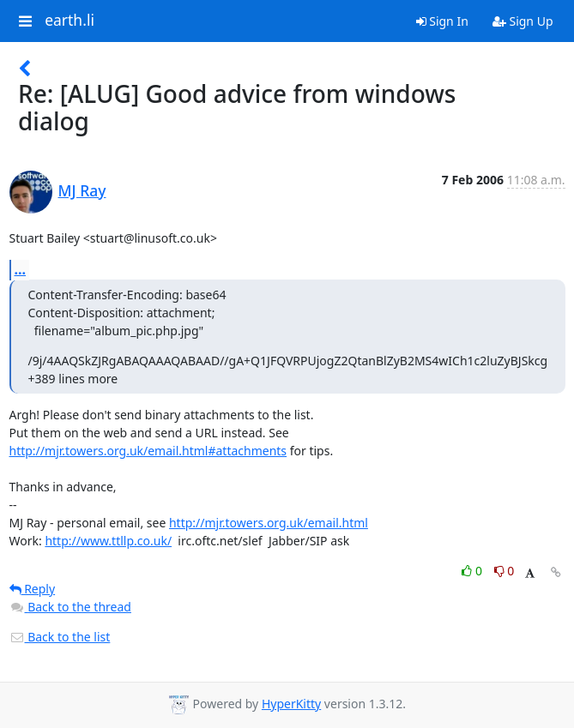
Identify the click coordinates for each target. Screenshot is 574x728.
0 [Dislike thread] (505, 571)
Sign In (442, 21)
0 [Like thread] (473, 571)
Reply (33, 589)
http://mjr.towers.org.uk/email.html (269, 523)
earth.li (69, 21)
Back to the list (60, 637)
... (21, 269)
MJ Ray (82, 190)
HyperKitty (291, 704)
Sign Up (523, 21)
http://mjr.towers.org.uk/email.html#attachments (148, 451)
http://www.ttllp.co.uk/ (108, 541)
